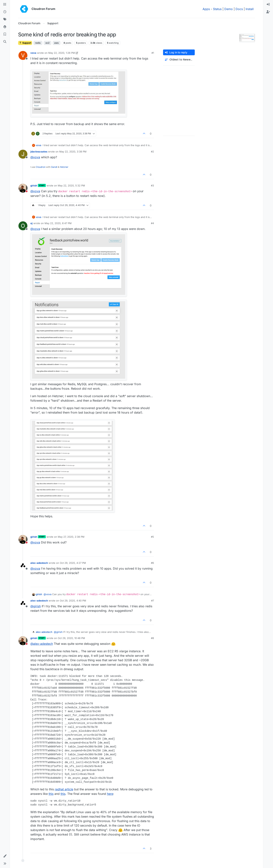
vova (33, 53)
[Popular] (5, 27)
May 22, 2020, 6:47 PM (58, 223)
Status (217, 9)
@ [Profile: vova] (35, 157)
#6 (152, 563)
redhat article (64, 789)
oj (31, 223)
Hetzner (64, 167)
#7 (153, 601)
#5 (152, 537)
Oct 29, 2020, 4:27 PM (73, 563)
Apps (206, 9)
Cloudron (41, 167)
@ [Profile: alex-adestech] (42, 644)
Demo (229, 9)
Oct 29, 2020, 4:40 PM (73, 601)
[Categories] (5, 4)
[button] (5, 856)
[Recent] (5, 12)
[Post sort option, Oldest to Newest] (179, 60)
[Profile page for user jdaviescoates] (23, 154)
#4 (152, 223)
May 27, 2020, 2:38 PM (71, 537)
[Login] (268, 4)
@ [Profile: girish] (36, 606)
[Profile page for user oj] (23, 226)
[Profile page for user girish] (23, 188)
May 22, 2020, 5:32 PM (71, 186)
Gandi (54, 167)
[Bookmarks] (5, 34)
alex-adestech (39, 563)
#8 (152, 638)
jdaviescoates (39, 152)
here (110, 794)
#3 (152, 186)
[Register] (268, 12)
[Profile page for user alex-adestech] (23, 565)
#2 (152, 152)
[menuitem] (268, 4)
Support (25, 43)
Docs (239, 9)
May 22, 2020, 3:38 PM (73, 152)
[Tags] (5, 19)
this (51, 794)
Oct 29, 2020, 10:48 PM (71, 638)
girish (34, 186)
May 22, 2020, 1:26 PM (62, 53)
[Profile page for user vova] (23, 55)
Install (250, 9)
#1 (153, 53)
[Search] (5, 42)
